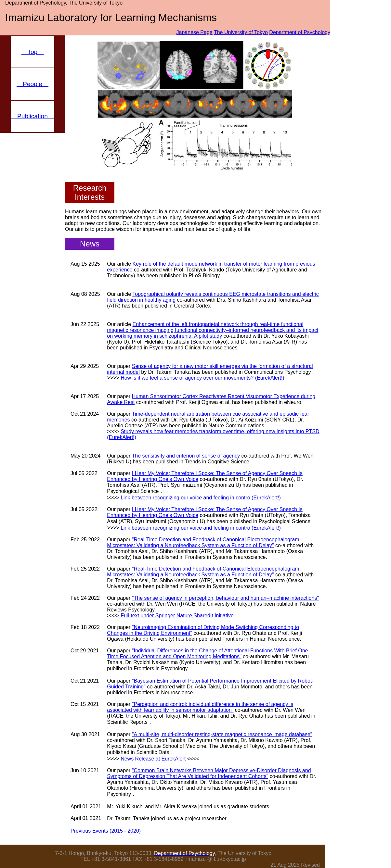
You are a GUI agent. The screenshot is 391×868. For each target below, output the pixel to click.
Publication (33, 116)
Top (33, 52)
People (33, 84)
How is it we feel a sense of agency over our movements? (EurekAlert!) (202, 378)
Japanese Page (195, 32)
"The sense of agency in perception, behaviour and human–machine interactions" (225, 598)
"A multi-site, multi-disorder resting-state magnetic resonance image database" (222, 734)
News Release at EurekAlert (153, 759)
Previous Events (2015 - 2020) (106, 831)
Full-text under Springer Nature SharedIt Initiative (177, 616)
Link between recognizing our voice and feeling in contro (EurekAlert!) (201, 498)
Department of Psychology (300, 32)
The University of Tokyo (241, 32)
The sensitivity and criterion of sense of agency (186, 456)
